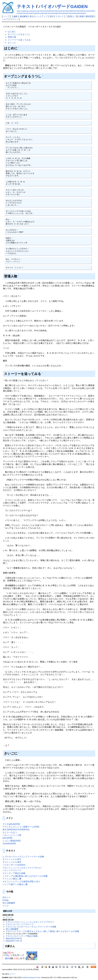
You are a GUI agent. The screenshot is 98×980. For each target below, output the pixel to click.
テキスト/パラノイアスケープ (20, 924)
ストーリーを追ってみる (19, 40)
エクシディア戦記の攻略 (14, 873)
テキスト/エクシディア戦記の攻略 (22, 936)
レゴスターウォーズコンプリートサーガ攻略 (23, 857)
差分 (32, 16)
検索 (82, 16)
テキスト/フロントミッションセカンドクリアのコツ (30, 922)
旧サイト (7, 897)
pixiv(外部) (7, 838)
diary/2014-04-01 (14, 938)
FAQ (27, 830)
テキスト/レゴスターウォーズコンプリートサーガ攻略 (31, 927)
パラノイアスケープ (12, 870)
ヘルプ (5, 19)
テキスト (26, 6)
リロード (60, 16)
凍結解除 (24, 16)
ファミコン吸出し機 (12, 879)
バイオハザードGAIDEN (63, 6)
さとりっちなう (10, 832)
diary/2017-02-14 (14, 941)
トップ (6, 16)
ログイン (14, 19)
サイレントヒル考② (12, 862)
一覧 (76, 16)
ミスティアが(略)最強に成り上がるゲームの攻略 (25, 876)
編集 (16, 16)
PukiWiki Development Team (31, 978)
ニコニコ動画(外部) (12, 841)
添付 (52, 16)
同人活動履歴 (9, 903)
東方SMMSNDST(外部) (14, 830)
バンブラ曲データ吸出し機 (15, 884)
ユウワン (13, 974)
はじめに (12, 31)
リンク (6, 906)
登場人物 (12, 37)
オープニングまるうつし (19, 34)
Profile (6, 900)
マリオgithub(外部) (11, 824)
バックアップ (42, 16)
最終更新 (90, 16)
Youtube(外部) (9, 843)
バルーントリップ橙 (12, 835)
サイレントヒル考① (12, 859)
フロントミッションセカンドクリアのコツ (22, 868)
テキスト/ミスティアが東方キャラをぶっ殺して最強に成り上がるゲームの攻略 (42, 931)
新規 (70, 16)
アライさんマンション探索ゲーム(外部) (21, 827)
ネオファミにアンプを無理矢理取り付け (21, 882)
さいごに (12, 43)
